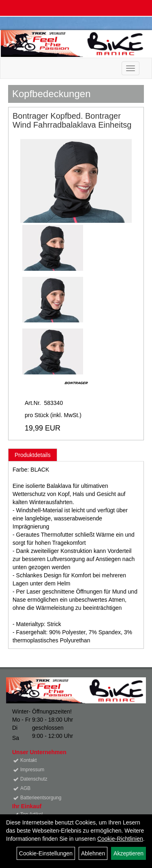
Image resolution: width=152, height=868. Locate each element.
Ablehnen (93, 853)
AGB (25, 788)
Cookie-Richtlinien (120, 839)
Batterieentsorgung (41, 798)
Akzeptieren (128, 853)
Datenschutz (34, 779)
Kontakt (29, 760)
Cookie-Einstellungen (46, 853)
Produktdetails (33, 455)
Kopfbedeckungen (51, 94)
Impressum (32, 770)
